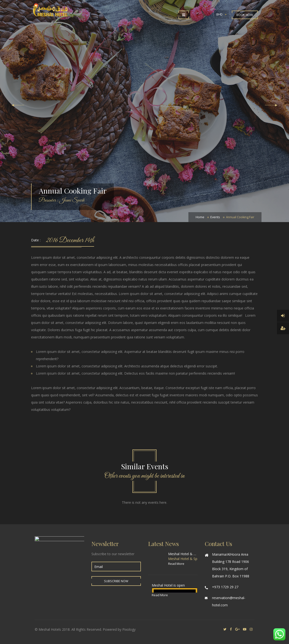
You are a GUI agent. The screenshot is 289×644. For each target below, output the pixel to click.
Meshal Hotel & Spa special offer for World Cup (183, 554)
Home (200, 217)
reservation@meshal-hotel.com (229, 601)
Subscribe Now (116, 581)
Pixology (129, 629)
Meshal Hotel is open (168, 585)
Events (215, 217)
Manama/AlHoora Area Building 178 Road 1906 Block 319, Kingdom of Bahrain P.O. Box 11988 (231, 565)
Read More (176, 564)
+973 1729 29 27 (225, 587)
